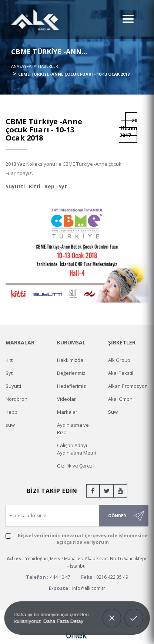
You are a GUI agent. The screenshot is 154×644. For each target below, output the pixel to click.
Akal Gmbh (120, 399)
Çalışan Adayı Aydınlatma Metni (76, 449)
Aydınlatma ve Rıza (73, 429)
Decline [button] (112, 613)
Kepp (11, 412)
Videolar (66, 399)
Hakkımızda (70, 360)
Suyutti (13, 386)
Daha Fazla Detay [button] (63, 621)
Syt (9, 373)
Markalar (67, 412)
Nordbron (16, 399)
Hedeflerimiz (71, 386)
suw (10, 425)
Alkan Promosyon (128, 386)
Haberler (48, 66)
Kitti (10, 360)
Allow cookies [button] (134, 617)
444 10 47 (60, 577)
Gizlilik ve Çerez (75, 466)
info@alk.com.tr (89, 588)
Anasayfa (21, 66)
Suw (113, 412)
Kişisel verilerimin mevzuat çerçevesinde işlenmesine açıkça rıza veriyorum (83, 539)
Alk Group (119, 360)
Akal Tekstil (121, 373)
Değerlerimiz (71, 373)
